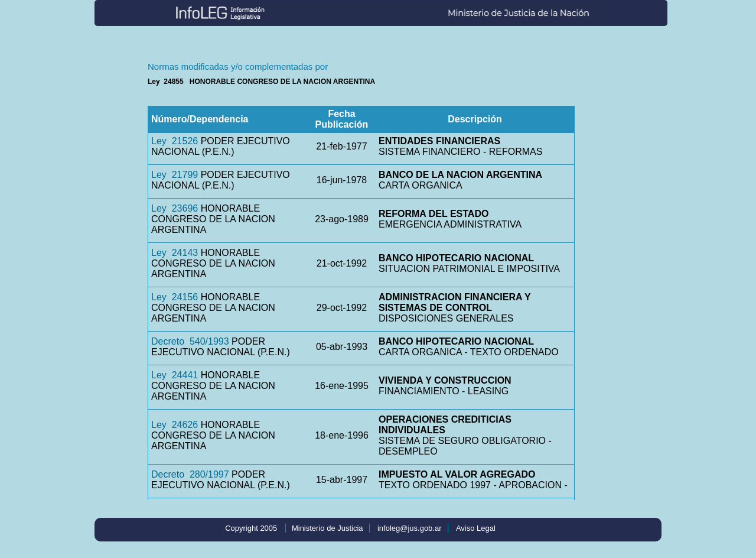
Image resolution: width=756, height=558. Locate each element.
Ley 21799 (175, 175)
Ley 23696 (175, 208)
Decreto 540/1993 (190, 341)
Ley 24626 (175, 425)
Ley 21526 (175, 141)
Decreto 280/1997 (190, 474)
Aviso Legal (476, 528)
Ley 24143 (175, 253)
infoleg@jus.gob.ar (410, 528)
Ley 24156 (175, 297)
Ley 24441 (175, 375)
